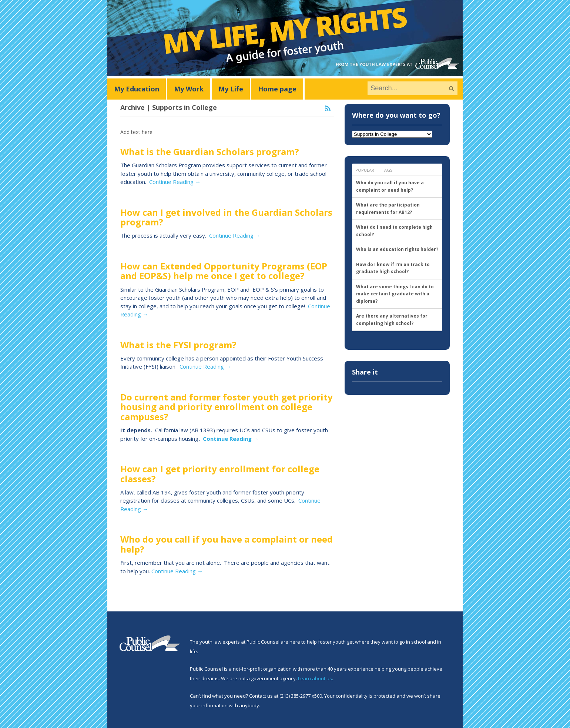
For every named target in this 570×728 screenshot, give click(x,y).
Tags (387, 170)
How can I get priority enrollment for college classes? (220, 474)
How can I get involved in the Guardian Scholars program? (226, 217)
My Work (189, 89)
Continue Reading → (175, 182)
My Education (137, 89)
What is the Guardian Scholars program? (210, 152)
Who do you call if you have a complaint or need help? (227, 544)
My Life (231, 89)
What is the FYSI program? (178, 345)
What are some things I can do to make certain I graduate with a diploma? (395, 294)
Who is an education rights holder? (397, 249)
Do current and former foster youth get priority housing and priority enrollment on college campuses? (227, 407)
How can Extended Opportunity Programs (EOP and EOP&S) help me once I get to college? (224, 271)
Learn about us (315, 678)
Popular (365, 170)
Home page (277, 89)
